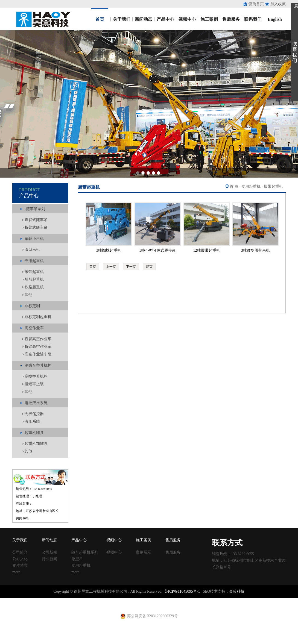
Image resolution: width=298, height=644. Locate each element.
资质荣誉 (20, 565)
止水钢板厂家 (27, 600)
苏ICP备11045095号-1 (182, 591)
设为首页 (256, 4)
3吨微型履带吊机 (255, 250)
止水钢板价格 (15, 605)
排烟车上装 (34, 384)
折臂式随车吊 (36, 227)
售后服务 (231, 19)
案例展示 (144, 552)
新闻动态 (144, 19)
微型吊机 (32, 250)
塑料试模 (153, 600)
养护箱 (80, 605)
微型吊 (77, 559)
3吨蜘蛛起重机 (109, 250)
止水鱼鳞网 (48, 600)
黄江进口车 (96, 605)
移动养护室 (197, 600)
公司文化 (20, 559)
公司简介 (20, 552)
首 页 (234, 186)
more (16, 572)
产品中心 (165, 19)
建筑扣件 (126, 600)
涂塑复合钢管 (96, 600)
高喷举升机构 (36, 376)
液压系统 (32, 421)
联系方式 (227, 543)
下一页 (131, 267)
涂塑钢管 (77, 600)
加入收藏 (278, 4)
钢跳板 (212, 600)
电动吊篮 (136, 605)
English (275, 19)
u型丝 (70, 605)
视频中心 (187, 19)
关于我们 (122, 19)
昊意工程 (43, 19)
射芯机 (111, 605)
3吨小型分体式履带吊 (158, 250)
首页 (100, 19)
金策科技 (237, 591)
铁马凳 (140, 600)
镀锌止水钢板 (264, 600)
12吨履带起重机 (207, 250)
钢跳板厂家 (228, 600)
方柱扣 (166, 600)
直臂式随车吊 (36, 220)
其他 (28, 295)
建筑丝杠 (180, 600)
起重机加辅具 (36, 444)
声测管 (113, 600)
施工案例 (209, 19)
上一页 (111, 267)
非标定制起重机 (38, 317)
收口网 (63, 600)
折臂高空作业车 (38, 347)
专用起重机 (251, 186)
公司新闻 (49, 552)
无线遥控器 (34, 414)
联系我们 (253, 19)
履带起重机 (34, 272)
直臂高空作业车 (38, 339)
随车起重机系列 (85, 552)
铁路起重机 (34, 287)
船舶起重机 (34, 279)
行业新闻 (49, 559)
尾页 (149, 267)
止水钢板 (8, 600)
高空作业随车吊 (38, 354)
